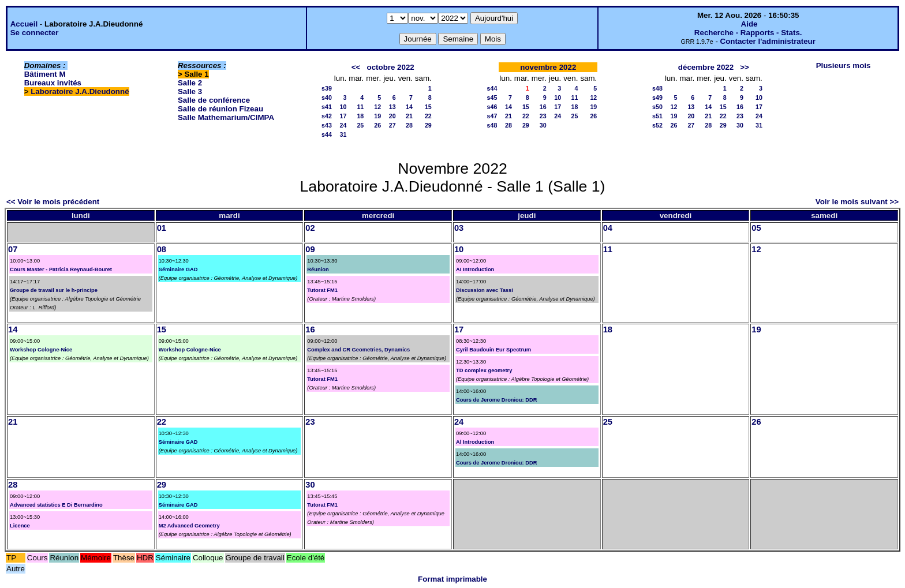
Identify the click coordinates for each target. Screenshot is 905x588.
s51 (657, 116)
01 (162, 228)
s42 (327, 116)
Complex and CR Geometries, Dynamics (358, 350)
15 (428, 107)
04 (608, 228)
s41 (327, 107)
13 (392, 107)
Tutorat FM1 (322, 290)
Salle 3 (190, 91)
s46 (492, 107)
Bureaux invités (53, 83)
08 (162, 249)
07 (13, 249)
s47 (492, 116)
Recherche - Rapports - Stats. (748, 33)
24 (343, 125)
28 (409, 125)
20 (392, 116)
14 (409, 107)
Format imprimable (452, 579)
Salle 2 (190, 83)
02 (310, 228)
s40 (327, 98)
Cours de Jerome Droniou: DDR (496, 400)
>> (745, 67)
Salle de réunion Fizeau (220, 109)
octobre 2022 (391, 67)
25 (360, 125)
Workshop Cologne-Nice (41, 350)
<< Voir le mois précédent (53, 202)
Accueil (24, 24)
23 (543, 116)
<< (356, 67)
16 (543, 107)
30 (543, 125)
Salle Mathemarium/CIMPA (226, 117)
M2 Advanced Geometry (189, 526)
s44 (327, 134)
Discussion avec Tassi (485, 290)
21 (409, 116)
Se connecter (35, 33)
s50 (657, 107)
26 (377, 125)
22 (428, 116)
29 (428, 125)
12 (377, 107)
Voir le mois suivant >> (857, 202)
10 (343, 107)
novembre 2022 (548, 67)
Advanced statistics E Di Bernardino (56, 505)
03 (459, 228)
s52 (657, 125)
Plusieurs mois (844, 65)
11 (360, 107)
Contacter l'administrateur (768, 41)
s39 (327, 88)
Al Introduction (475, 442)
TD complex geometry (484, 370)
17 (343, 116)
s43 (327, 125)
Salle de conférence (214, 100)
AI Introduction (475, 269)
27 (392, 125)
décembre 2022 (706, 67)
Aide (749, 24)
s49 (657, 98)
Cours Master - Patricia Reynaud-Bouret (61, 269)
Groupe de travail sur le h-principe (54, 290)
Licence (20, 526)
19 (377, 116)
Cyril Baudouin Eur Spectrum (493, 350)
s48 (492, 125)
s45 (492, 98)
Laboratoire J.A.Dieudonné (80, 91)
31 (343, 134)
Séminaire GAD (178, 269)
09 (310, 249)
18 (360, 116)
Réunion (318, 269)
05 (756, 228)
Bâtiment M (45, 74)
